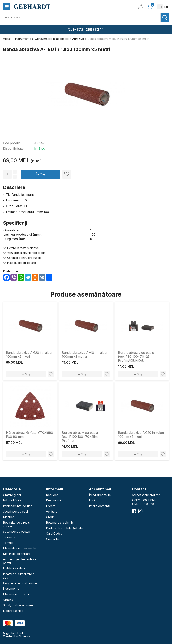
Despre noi (53, 500)
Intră (92, 500)
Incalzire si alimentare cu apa (20, 576)
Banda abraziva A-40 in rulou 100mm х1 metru (84, 355)
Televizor (9, 537)
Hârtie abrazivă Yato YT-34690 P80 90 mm (29, 435)
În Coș (41, 174)
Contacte (52, 539)
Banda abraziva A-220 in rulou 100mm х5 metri (141, 435)
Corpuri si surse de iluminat (21, 583)
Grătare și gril (12, 495)
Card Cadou (54, 534)
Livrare (51, 506)
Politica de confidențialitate (64, 528)
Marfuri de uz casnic (17, 594)
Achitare (52, 511)
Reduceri (52, 495)
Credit (50, 517)
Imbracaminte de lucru (18, 506)
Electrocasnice (13, 611)
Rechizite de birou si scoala (17, 524)
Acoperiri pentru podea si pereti (20, 561)
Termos (8, 543)
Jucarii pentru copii (16, 511)
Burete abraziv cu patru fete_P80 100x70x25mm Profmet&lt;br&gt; (137, 357)
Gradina (8, 600)
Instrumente (11, 589)
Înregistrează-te (100, 495)
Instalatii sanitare (14, 568)
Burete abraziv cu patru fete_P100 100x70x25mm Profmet (81, 437)
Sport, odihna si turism (18, 605)
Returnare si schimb (60, 522)
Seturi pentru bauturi (17, 532)
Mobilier (8, 517)
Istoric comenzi (99, 506)
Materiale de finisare (17, 554)
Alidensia (24, 636)
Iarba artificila (12, 500)
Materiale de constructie (20, 548)
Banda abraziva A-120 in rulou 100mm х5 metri (29, 355)
